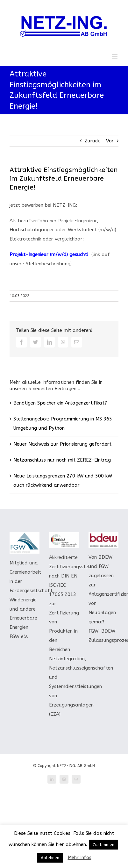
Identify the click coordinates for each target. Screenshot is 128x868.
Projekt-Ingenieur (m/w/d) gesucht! (49, 255)
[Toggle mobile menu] (115, 56)
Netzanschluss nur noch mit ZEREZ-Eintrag (62, 460)
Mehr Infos (80, 857)
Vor (110, 141)
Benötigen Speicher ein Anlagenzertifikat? (60, 403)
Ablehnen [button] (50, 858)
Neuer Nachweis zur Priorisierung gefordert (62, 444)
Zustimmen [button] (103, 845)
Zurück (92, 141)
